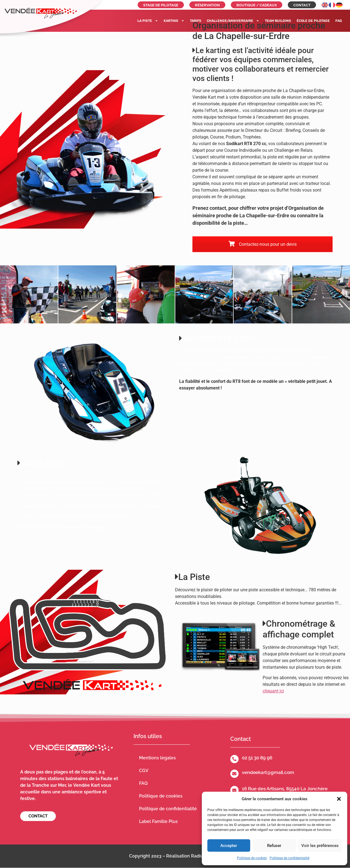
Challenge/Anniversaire (233, 21)
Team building (278, 21)
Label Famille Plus (158, 821)
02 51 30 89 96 (257, 758)
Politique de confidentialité (289, 858)
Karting (174, 21)
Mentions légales (157, 758)
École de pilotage (313, 21)
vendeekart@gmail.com (268, 772)
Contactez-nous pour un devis (263, 244)
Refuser (274, 846)
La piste (148, 21)
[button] (339, 799)
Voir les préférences (320, 846)
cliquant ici (273, 691)
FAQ (339, 21)
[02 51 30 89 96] (234, 759)
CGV (144, 771)
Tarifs (196, 21)
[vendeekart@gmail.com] (234, 774)
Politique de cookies (252, 858)
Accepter (229, 846)
